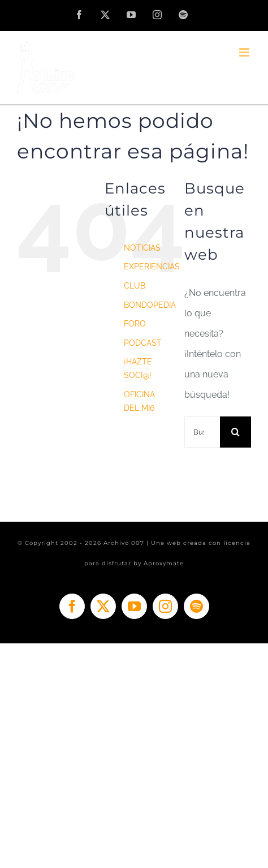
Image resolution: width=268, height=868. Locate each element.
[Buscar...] (202, 432)
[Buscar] (235, 432)
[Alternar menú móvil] (245, 52)
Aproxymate (164, 563)
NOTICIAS (142, 248)
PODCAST (143, 343)
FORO (135, 324)
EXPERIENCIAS (152, 267)
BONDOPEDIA (150, 305)
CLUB (135, 286)
